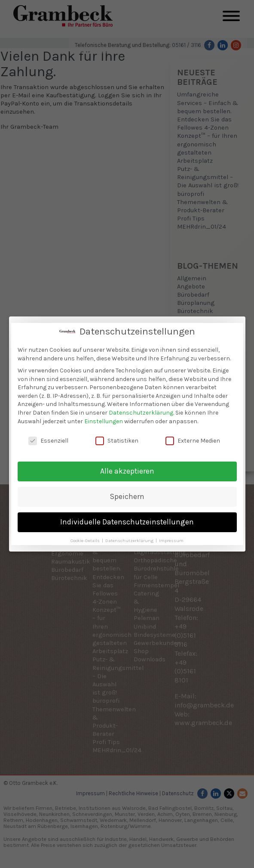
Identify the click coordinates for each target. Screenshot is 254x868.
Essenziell (48, 441)
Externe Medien (193, 441)
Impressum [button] (171, 541)
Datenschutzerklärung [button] (130, 541)
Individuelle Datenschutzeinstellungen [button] (127, 522)
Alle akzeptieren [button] (127, 471)
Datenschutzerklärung (141, 413)
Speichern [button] (127, 496)
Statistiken (117, 441)
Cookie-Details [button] (86, 541)
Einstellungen (104, 421)
